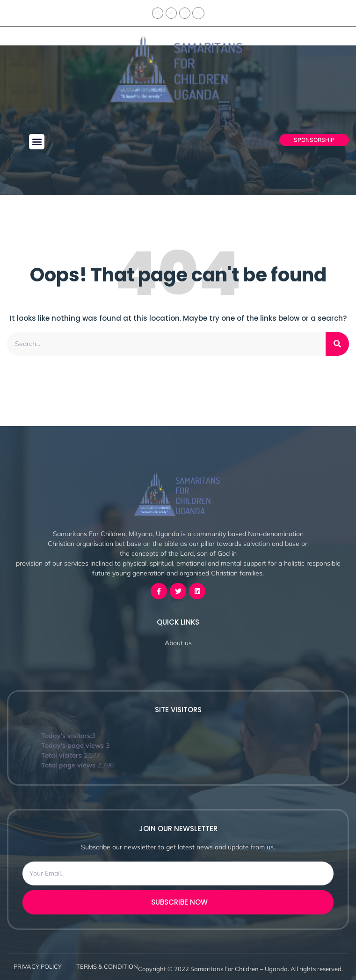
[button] (37, 142)
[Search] (337, 344)
